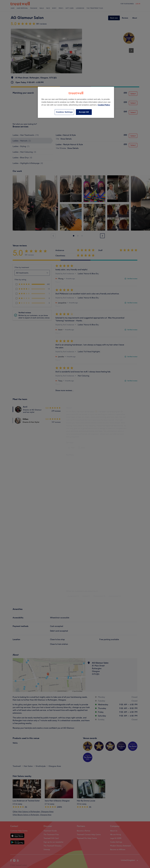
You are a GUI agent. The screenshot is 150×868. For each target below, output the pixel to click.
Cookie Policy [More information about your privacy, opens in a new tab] (104, 105)
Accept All (84, 112)
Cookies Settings (64, 112)
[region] (76, 102)
